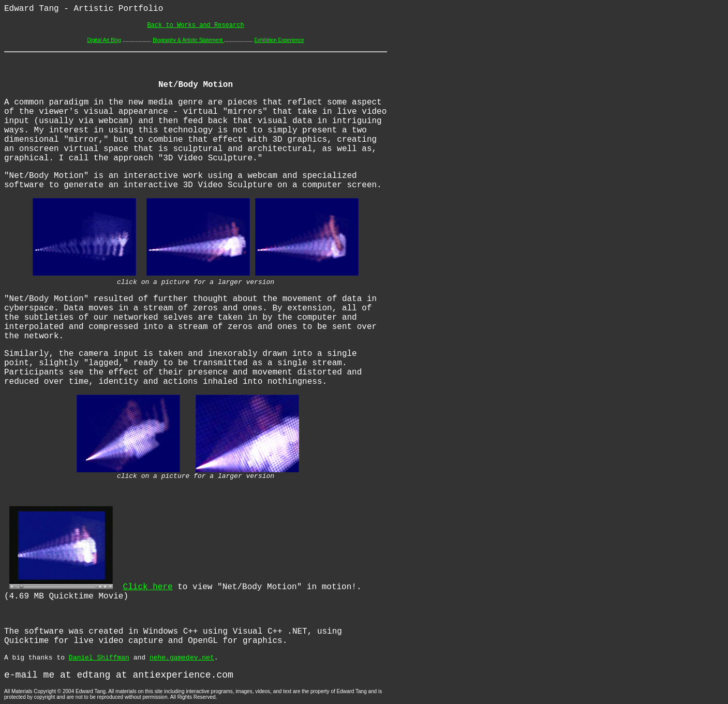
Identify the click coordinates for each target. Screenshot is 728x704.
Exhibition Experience (279, 40)
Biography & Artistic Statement (188, 40)
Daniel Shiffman (99, 658)
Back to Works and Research (195, 25)
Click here (148, 587)
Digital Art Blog (104, 40)
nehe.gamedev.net (182, 658)
